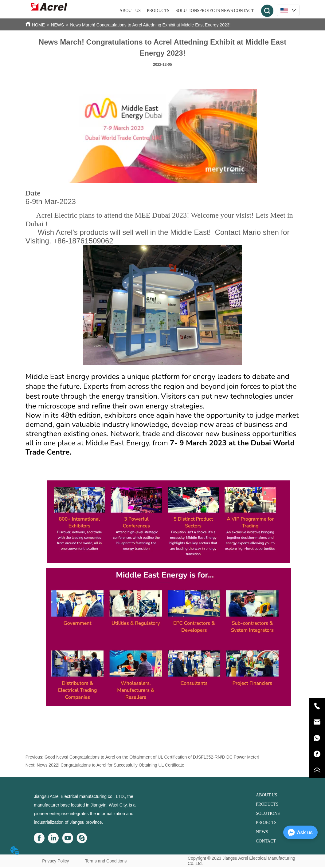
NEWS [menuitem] (227, 11)
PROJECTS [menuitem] (210, 11)
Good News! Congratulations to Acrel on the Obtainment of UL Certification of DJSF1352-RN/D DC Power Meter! (152, 757)
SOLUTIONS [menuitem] (187, 11)
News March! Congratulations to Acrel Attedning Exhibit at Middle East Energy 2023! (150, 25)
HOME (38, 25)
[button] (158, 11)
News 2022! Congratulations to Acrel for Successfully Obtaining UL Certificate (110, 765)
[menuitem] (158, 11)
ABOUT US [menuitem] (130, 11)
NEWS (57, 25)
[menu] (187, 11)
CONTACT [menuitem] (244, 11)
